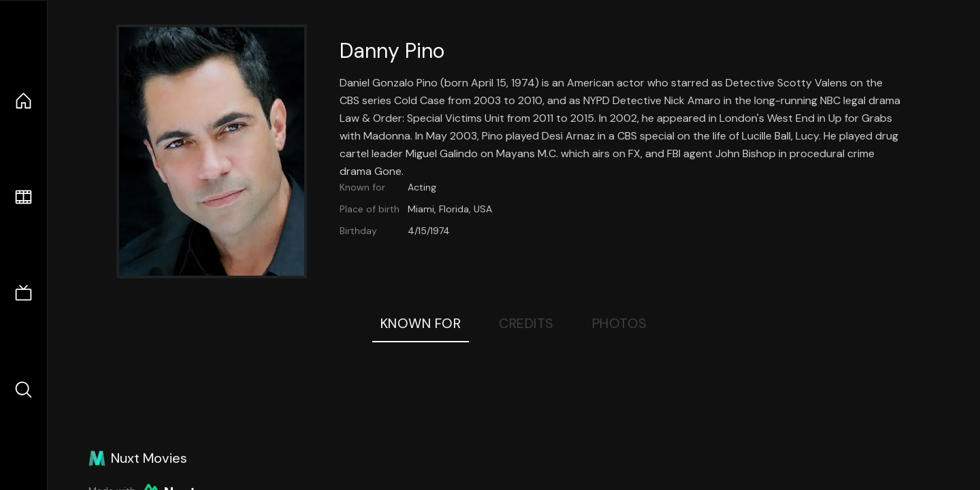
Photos (620, 323)
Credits (526, 323)
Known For (421, 323)
